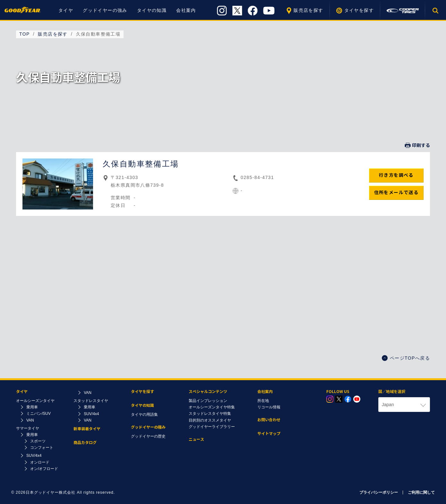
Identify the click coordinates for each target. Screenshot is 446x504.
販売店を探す (308, 10)
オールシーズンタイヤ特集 (212, 407)
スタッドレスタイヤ (91, 401)
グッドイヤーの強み (105, 10)
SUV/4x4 (34, 456)
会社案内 (186, 10)
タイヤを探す (359, 10)
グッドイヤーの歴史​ (148, 436)
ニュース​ (196, 439)
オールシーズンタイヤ (35, 401)
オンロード (40, 462)
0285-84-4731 (257, 177)
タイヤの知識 (152, 10)
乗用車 (32, 407)
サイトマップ (269, 434)
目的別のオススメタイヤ (210, 420)
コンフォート (42, 448)
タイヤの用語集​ (144, 414)
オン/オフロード (44, 469)
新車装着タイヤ (87, 429)
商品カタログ (85, 443)
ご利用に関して (421, 492)
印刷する (417, 145)
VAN (30, 420)
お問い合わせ (269, 420)
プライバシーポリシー (379, 492)
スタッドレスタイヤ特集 (210, 414)
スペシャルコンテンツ (208, 392)
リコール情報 (269, 407)
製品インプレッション (208, 401)
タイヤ (66, 10)
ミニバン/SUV (39, 414)
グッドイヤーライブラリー (212, 427)
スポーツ (38, 441)
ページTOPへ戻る (406, 358)
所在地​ (263, 401)
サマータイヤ (28, 428)
